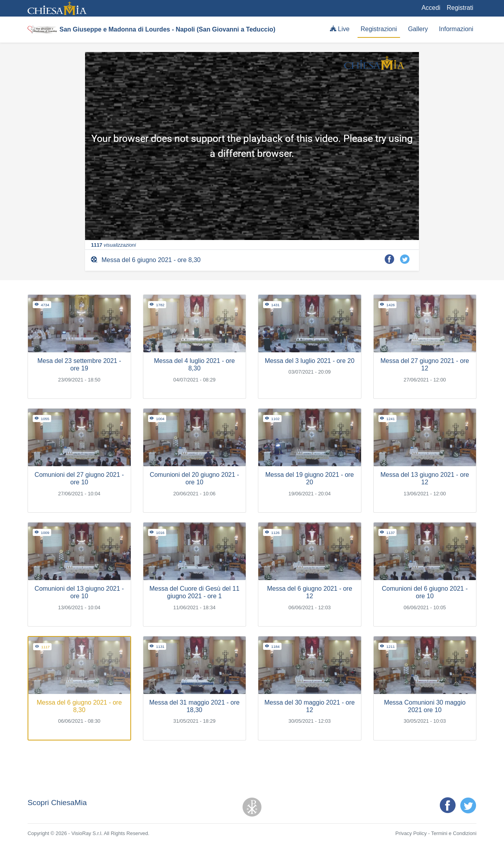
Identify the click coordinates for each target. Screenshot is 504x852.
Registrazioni (379, 29)
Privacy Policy (411, 833)
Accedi (431, 8)
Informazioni (456, 29)
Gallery (418, 29)
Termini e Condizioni (454, 833)
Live (340, 29)
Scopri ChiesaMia (57, 803)
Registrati (460, 8)
